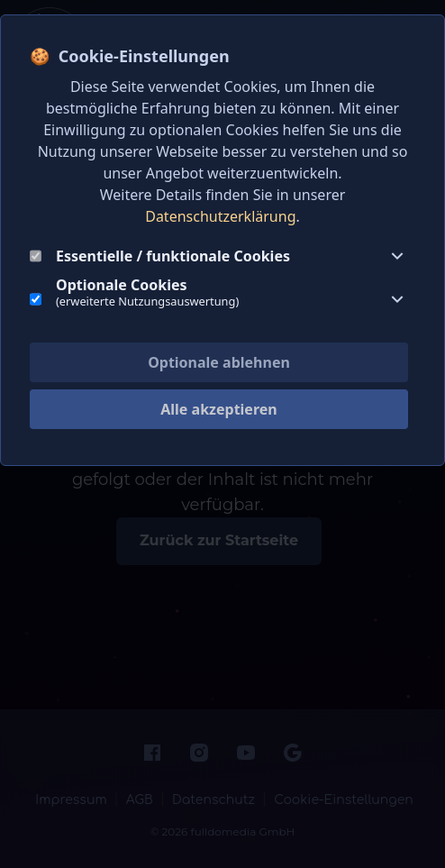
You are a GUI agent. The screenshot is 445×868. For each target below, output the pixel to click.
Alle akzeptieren (218, 409)
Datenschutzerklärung (220, 216)
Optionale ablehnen (219, 362)
